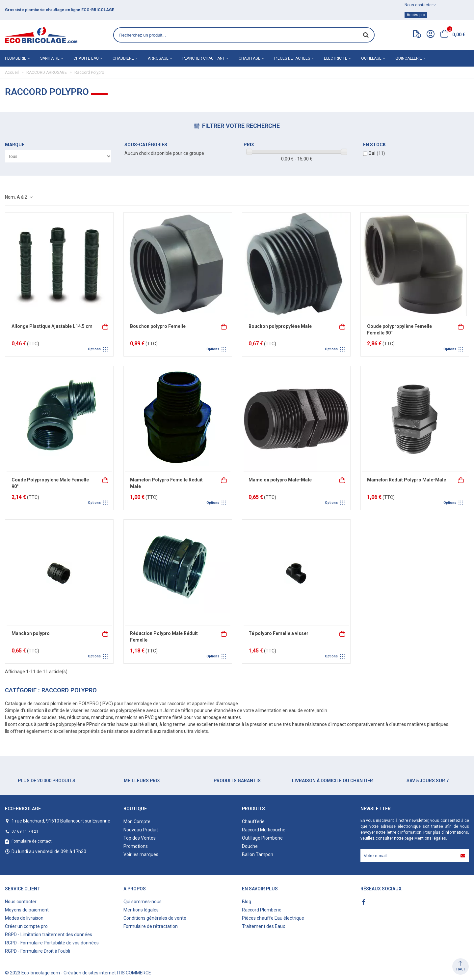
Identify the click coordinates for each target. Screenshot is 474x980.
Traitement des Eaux (263, 926)
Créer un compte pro (26, 926)
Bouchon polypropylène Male (280, 326)
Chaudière (123, 58)
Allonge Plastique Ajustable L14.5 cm (52, 326)
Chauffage (250, 58)
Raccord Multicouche (264, 830)
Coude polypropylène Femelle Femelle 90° (399, 330)
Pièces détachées (292, 58)
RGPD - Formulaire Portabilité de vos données (52, 943)
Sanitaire (50, 58)
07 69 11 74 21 (25, 831)
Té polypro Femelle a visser (278, 633)
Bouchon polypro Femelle (158, 326)
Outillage (371, 58)
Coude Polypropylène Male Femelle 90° (50, 483)
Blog (247, 902)
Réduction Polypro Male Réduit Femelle (164, 637)
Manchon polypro (31, 633)
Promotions (136, 846)
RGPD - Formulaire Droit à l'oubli (38, 951)
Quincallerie (409, 58)
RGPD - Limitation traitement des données (49, 935)
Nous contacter (21, 902)
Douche (250, 846)
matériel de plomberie (44, 10)
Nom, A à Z (19, 197)
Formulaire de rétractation (151, 926)
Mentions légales (430, 838)
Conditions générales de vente (155, 918)
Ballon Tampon (258, 854)
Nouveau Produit (141, 830)
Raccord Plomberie (262, 910)
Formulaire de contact (32, 841)
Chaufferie (253, 821)
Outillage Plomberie (262, 838)
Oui (377, 153)
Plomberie (16, 58)
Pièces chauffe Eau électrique (273, 918)
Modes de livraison (24, 918)
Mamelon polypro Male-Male (280, 480)
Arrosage (158, 58)
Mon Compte (137, 821)
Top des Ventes (140, 838)
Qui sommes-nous (143, 902)
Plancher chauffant (204, 58)
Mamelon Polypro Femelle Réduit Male (166, 483)
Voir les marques (141, 854)
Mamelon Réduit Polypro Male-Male (407, 480)
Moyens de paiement (27, 910)
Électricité (336, 58)
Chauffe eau (86, 58)
